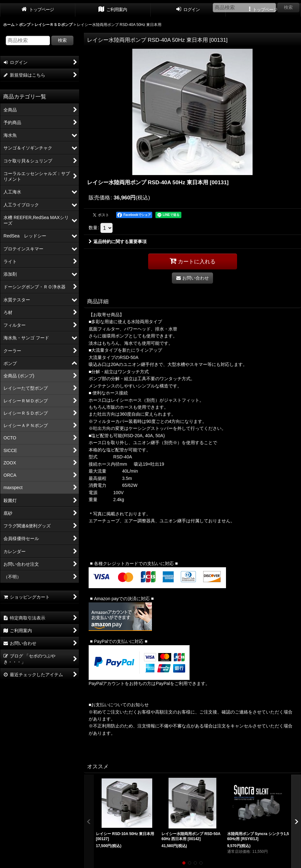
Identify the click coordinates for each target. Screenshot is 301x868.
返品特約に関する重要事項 (118, 242)
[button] (184, 863)
